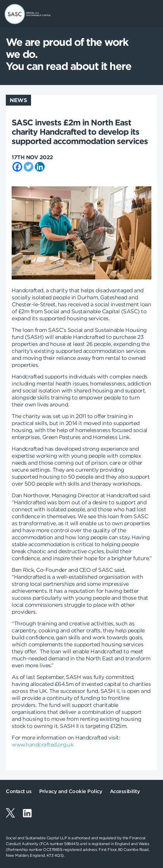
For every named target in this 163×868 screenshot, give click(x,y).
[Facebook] (17, 167)
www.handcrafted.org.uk (42, 745)
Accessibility (125, 791)
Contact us (19, 791)
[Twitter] (29, 167)
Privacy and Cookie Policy (71, 791)
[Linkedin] (40, 167)
